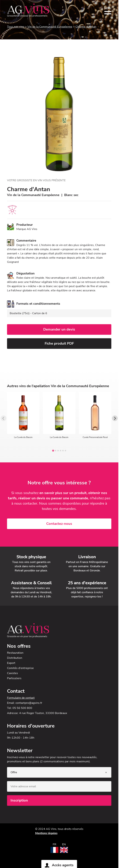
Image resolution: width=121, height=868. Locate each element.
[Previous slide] (4, 418)
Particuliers (14, 678)
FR (55, 844)
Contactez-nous (59, 524)
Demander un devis (59, 329)
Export (11, 663)
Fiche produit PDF (59, 343)
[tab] (53, 451)
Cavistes (12, 673)
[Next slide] (115, 418)
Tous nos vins (16, 27)
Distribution (15, 658)
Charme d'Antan (86, 27)
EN (64, 844)
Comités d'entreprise (20, 668)
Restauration (15, 653)
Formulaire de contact (21, 698)
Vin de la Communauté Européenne (50, 27)
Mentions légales (46, 833)
